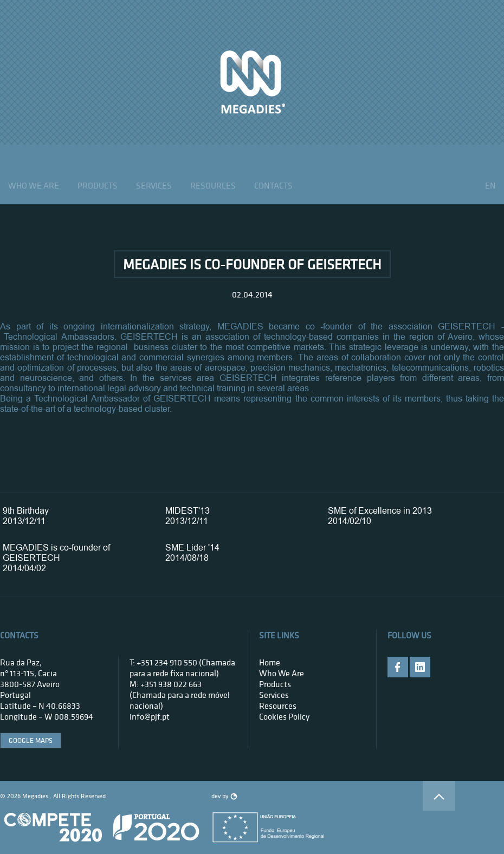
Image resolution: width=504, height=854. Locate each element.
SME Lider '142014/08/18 (192, 553)
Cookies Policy (284, 716)
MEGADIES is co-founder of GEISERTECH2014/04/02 (56, 558)
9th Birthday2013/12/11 (26, 516)
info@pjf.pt (150, 716)
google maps (31, 740)
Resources (213, 185)
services (154, 185)
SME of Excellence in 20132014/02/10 (380, 516)
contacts (273, 185)
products (98, 185)
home (270, 662)
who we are (34, 185)
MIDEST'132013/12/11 (188, 516)
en (490, 185)
